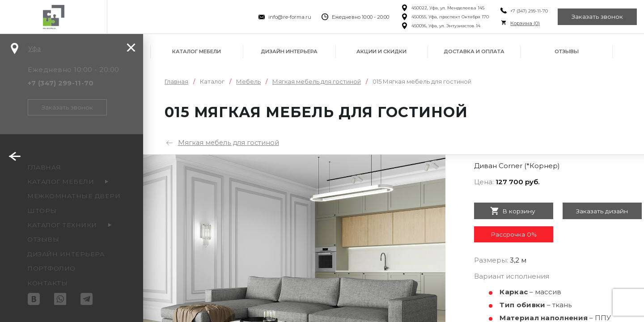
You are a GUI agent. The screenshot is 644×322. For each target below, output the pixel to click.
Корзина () (522, 23)
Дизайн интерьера (289, 51)
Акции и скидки (381, 51)
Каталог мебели (197, 51)
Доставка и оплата (474, 51)
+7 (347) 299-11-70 (526, 11)
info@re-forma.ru (287, 17)
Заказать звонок (597, 17)
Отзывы (567, 51)
